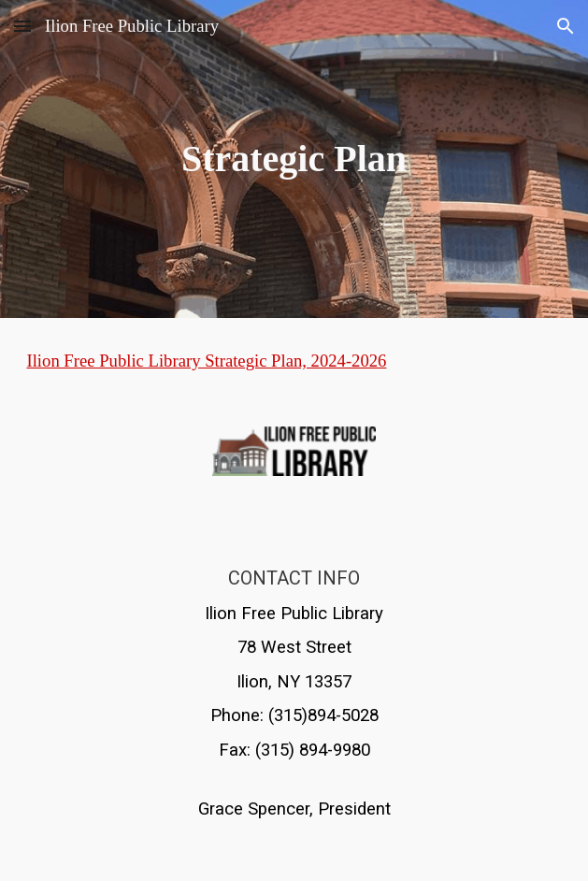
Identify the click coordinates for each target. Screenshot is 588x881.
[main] (294, 159)
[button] (22, 26)
